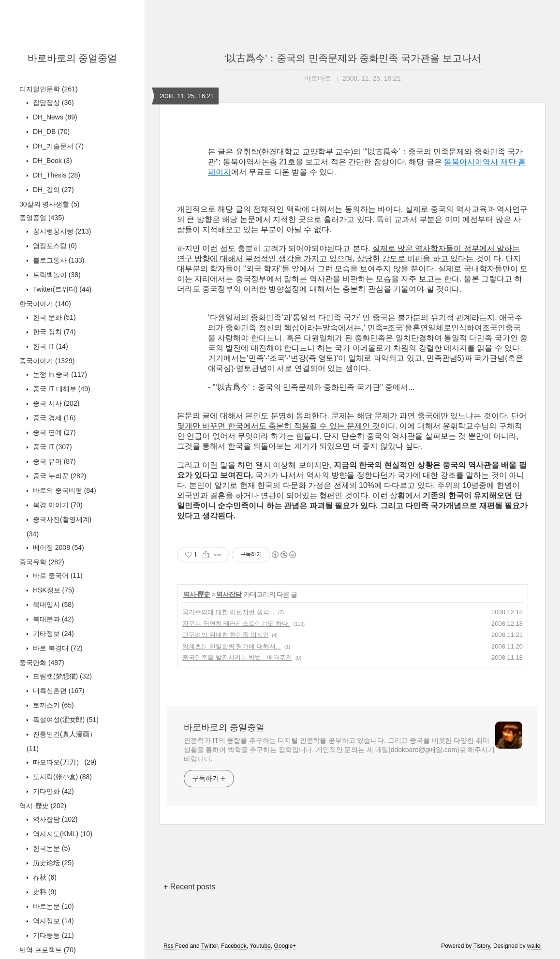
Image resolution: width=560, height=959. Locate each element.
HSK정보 (52, 590)
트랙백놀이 (56, 275)
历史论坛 (52, 863)
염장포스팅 (54, 246)
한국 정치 (53, 332)
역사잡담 (54, 819)
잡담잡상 (52, 103)
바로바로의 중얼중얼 (73, 58)
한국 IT (50, 346)
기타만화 (52, 791)
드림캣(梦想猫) (61, 676)
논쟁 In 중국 (59, 374)
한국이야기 (45, 304)
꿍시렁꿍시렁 (61, 231)
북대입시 (52, 605)
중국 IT (52, 447)
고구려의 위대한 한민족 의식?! (225, 635)
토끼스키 (52, 705)
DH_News (54, 117)
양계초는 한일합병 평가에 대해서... (232, 646)
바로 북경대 (57, 648)
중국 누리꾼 (59, 476)
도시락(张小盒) (61, 777)
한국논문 (51, 848)
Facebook (234, 946)
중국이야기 (47, 361)
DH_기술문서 (57, 146)
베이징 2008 (58, 547)
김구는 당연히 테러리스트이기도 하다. (236, 624)
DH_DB (50, 132)
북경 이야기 (57, 505)
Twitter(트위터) (61, 289)
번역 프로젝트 (48, 950)
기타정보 (52, 634)
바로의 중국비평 (64, 490)
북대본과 (52, 619)
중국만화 (42, 663)
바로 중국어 (57, 575)
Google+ (285, 946)
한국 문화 (53, 317)
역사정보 (52, 921)
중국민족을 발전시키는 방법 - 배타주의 (237, 657)
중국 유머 (53, 461)
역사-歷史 (43, 806)
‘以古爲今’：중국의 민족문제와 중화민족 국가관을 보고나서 (352, 58)
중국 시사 (55, 403)
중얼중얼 (42, 218)
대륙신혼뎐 (58, 691)
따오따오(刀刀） (64, 762)
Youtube (260, 946)
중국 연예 (53, 432)
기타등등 (52, 935)
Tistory (482, 946)
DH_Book (52, 161)
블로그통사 (58, 260)
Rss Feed (176, 946)
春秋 (44, 877)
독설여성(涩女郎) (65, 720)
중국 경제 (53, 418)
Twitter (210, 946)
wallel (534, 946)
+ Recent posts (189, 887)
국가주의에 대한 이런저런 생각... (228, 612)
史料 (44, 892)
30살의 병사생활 (49, 204)
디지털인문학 (49, 89)
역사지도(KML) (62, 834)
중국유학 (42, 562)
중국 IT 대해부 (61, 389)
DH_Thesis (56, 175)
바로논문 (52, 906)
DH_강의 (52, 190)
